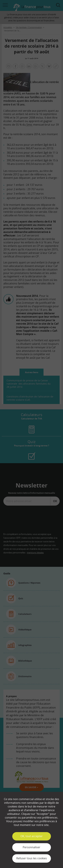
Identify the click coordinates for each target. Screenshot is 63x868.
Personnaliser (32, 847)
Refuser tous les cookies (32, 858)
